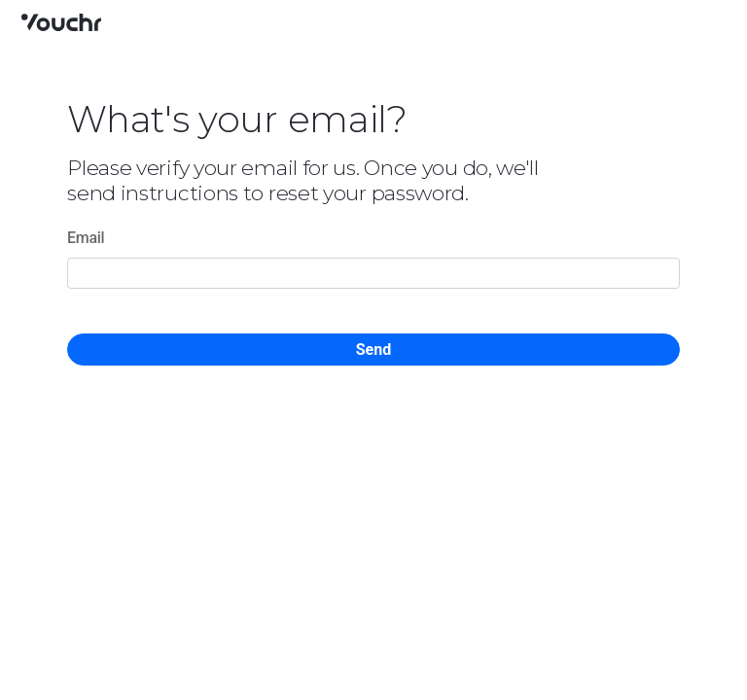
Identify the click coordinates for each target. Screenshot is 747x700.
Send (373, 350)
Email (86, 238)
